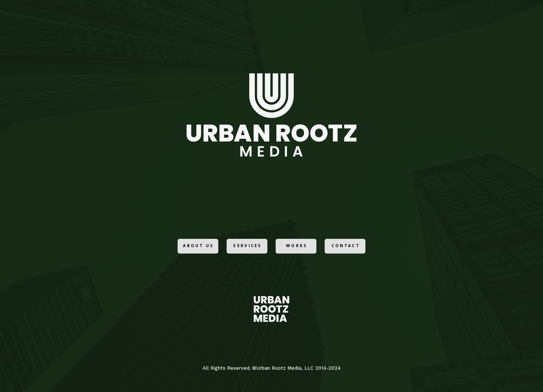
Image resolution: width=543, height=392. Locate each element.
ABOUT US (198, 247)
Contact (346, 247)
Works (297, 247)
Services (247, 247)
